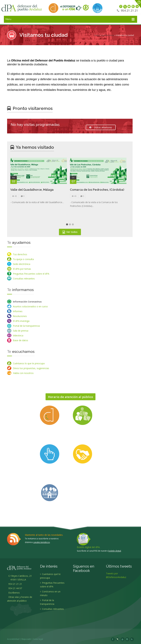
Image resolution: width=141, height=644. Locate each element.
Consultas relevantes (24, 279)
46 (74, 198)
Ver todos (70, 234)
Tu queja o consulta (23, 259)
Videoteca (18, 335)
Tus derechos (20, 254)
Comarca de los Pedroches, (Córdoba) (97, 191)
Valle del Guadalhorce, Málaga (32, 191)
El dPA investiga (21, 321)
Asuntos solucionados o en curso (30, 306)
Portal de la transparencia (26, 326)
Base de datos (21, 340)
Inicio (97, 35)
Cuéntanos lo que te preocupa (29, 363)
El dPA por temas (22, 269)
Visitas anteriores (101, 127)
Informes (18, 311)
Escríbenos (13, 593)
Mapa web (28, 637)
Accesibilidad (15, 637)
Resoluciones (20, 316)
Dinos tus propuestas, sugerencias (31, 368)
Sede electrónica (22, 264)
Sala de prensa (21, 331)
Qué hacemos (108, 35)
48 (14, 198)
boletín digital (115, 549)
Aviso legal (40, 637)
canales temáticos (42, 540)
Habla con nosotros (23, 373)
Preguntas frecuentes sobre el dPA (31, 274)
